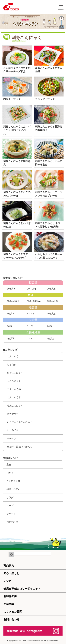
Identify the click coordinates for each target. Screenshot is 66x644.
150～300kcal (34, 301)
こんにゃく (13, 356)
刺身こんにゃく (15, 373)
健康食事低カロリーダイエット (22, 589)
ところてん (13, 430)
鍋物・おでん (13, 489)
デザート (11, 514)
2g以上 (50, 326)
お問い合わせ (11, 619)
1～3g (30, 339)
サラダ (10, 497)
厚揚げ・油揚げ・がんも (19, 447)
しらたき (11, 365)
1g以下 (10, 326)
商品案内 (9, 565)
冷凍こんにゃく (15, 406)
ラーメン (11, 439)
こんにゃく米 (14, 397)
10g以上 (51, 314)
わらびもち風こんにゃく (19, 422)
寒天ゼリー (13, 414)
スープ (10, 506)
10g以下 (11, 289)
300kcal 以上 (53, 301)
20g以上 (51, 289)
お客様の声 (10, 596)
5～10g (30, 314)
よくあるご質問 (13, 612)
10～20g (31, 289)
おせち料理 (12, 522)
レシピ (7, 581)
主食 (9, 465)
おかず (10, 473)
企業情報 (9, 604)
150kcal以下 (13, 301)
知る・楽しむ (11, 573)
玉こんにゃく (14, 381)
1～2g (30, 326)
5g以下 (10, 314)
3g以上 (50, 339)
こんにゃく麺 (14, 389)
